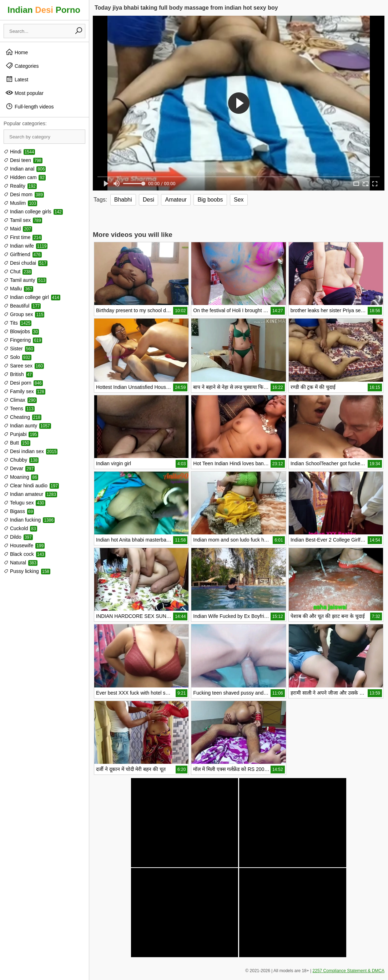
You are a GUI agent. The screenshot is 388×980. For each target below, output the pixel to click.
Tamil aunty (25, 280)
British (18, 374)
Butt (17, 443)
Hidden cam (25, 177)
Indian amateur (30, 494)
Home (17, 52)
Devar (19, 468)
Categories (22, 66)
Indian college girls (33, 212)
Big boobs (210, 200)
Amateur (176, 200)
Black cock (24, 554)
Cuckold (20, 528)
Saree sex (24, 366)
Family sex (24, 391)
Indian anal (25, 169)
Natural (21, 563)
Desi (148, 200)
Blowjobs (21, 331)
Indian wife (26, 246)
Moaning (21, 477)
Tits (17, 323)
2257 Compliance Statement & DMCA (349, 971)
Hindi (19, 152)
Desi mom (24, 194)
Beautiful (22, 306)
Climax (20, 400)
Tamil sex (23, 220)
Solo (17, 357)
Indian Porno (44, 10)
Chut (18, 271)
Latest (17, 79)
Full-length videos (30, 106)
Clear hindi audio (31, 486)
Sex (239, 200)
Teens (19, 408)
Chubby (21, 460)
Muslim (20, 203)
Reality (20, 186)
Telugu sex (24, 503)
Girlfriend (23, 254)
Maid (18, 229)
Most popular (24, 93)
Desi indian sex (31, 451)
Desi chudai (26, 263)
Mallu (18, 289)
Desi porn (23, 383)
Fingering (23, 340)
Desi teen (23, 160)
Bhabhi (123, 200)
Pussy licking (27, 571)
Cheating (22, 417)
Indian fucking (29, 520)
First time (23, 237)
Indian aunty (27, 426)
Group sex (24, 314)
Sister (19, 349)
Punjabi (21, 434)
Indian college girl (32, 297)
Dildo (18, 537)
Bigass (19, 511)
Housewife (24, 545)
